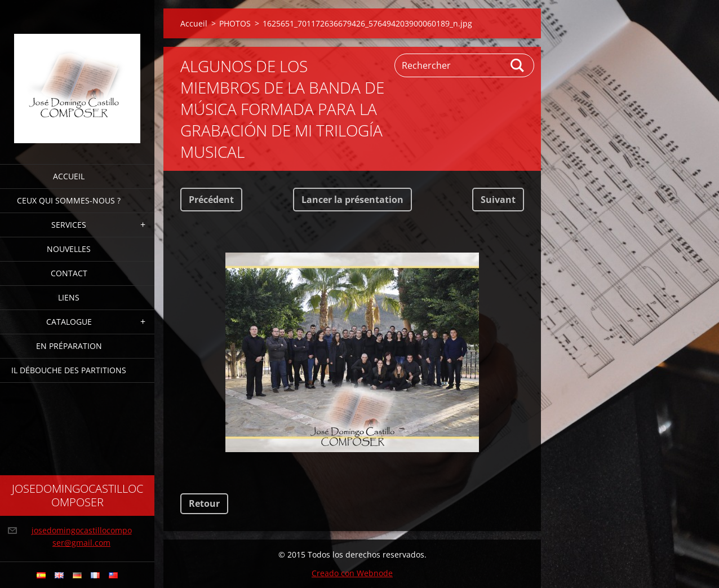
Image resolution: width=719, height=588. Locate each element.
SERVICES (69, 225)
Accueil (69, 176)
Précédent (211, 200)
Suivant (498, 200)
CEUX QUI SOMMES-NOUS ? (69, 200)
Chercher (518, 65)
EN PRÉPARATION (69, 346)
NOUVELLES (69, 249)
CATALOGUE (69, 322)
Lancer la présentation (352, 200)
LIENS (69, 297)
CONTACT (69, 273)
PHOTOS (235, 23)
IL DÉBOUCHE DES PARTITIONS (69, 370)
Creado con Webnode (352, 573)
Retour (204, 503)
